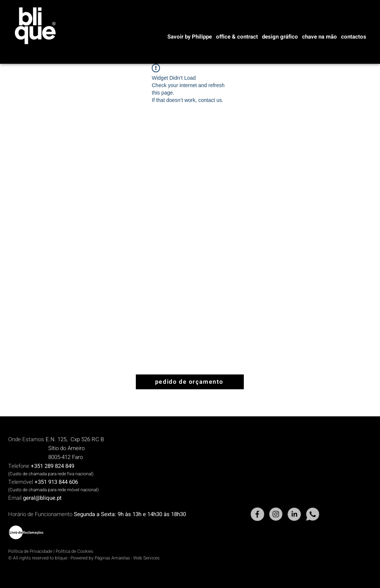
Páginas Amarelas (112, 558)
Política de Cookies (74, 551)
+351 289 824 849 (53, 466)
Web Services (146, 558)
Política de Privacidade (30, 551)
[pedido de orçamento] (190, 382)
